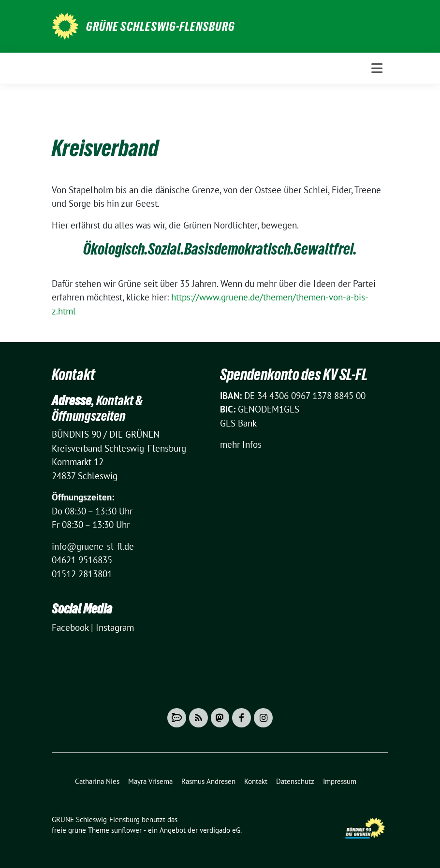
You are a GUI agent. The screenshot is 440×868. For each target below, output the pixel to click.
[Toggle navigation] (377, 68)
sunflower (126, 830)
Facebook (70, 627)
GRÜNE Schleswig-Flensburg (161, 27)
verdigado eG (220, 830)
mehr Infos (241, 444)
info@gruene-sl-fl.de (93, 546)
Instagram (115, 627)
